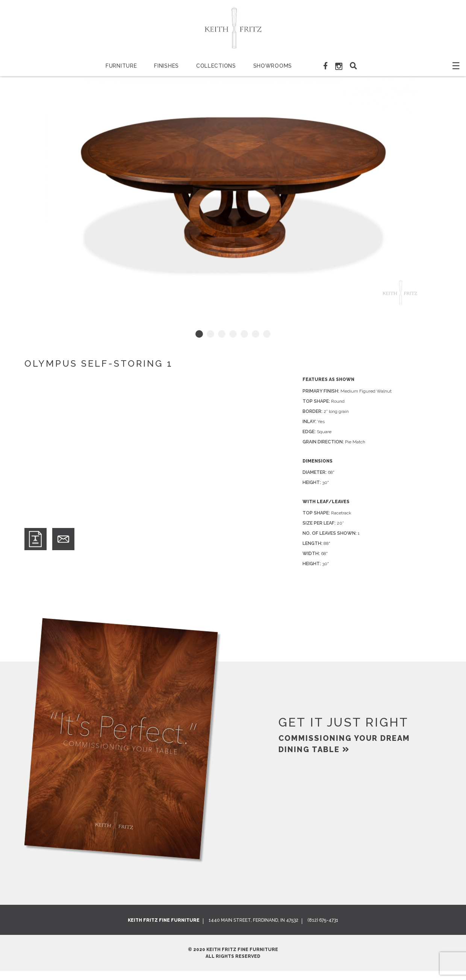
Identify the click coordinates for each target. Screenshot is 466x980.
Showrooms (273, 66)
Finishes (166, 66)
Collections (216, 66)
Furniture (121, 66)
